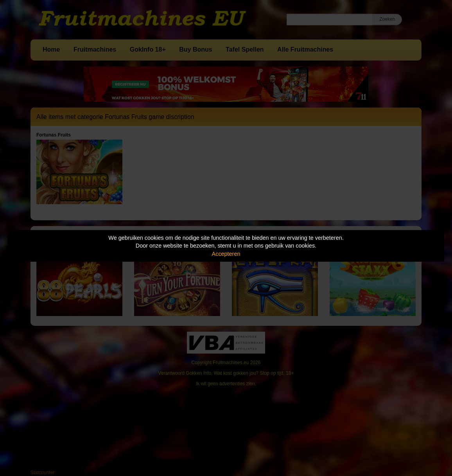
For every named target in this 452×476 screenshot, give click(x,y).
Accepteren (226, 254)
